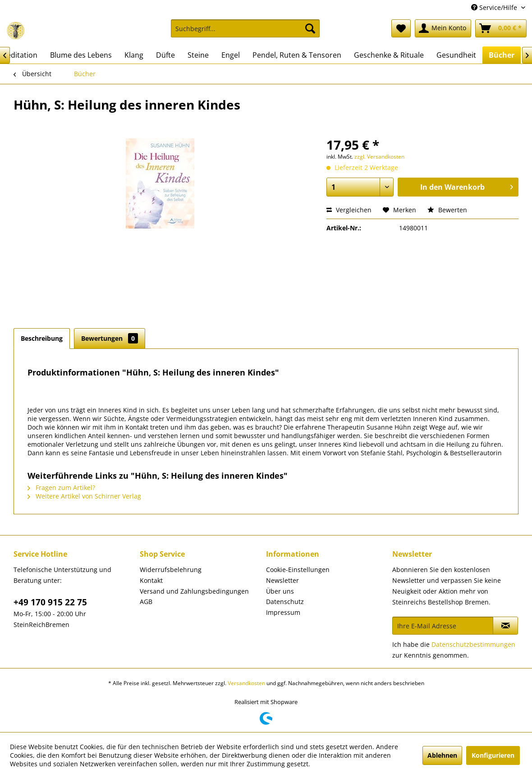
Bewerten (447, 210)
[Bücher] (502, 55)
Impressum (283, 612)
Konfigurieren (493, 755)
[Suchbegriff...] (245, 28)
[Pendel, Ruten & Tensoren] (297, 55)
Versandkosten (246, 683)
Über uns (280, 591)
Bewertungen (110, 338)
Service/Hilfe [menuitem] (495, 7)
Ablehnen (442, 755)
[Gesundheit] (456, 55)
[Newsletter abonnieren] (505, 626)
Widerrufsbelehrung (171, 570)
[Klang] (134, 55)
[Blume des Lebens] (81, 55)
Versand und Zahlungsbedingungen (194, 591)
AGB (146, 602)
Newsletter (282, 580)
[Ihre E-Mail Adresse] (443, 626)
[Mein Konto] (443, 28)
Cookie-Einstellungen (298, 570)
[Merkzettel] (401, 28)
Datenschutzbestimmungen (473, 644)
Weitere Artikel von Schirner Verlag (84, 496)
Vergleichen (349, 210)
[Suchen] (310, 28)
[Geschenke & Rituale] (389, 55)
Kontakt (151, 580)
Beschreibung (42, 338)
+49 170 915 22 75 (50, 602)
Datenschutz (285, 602)
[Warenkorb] (501, 28)
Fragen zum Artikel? (61, 487)
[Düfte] (165, 55)
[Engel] (231, 55)
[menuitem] (245, 33)
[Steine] (198, 55)
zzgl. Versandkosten (379, 157)
